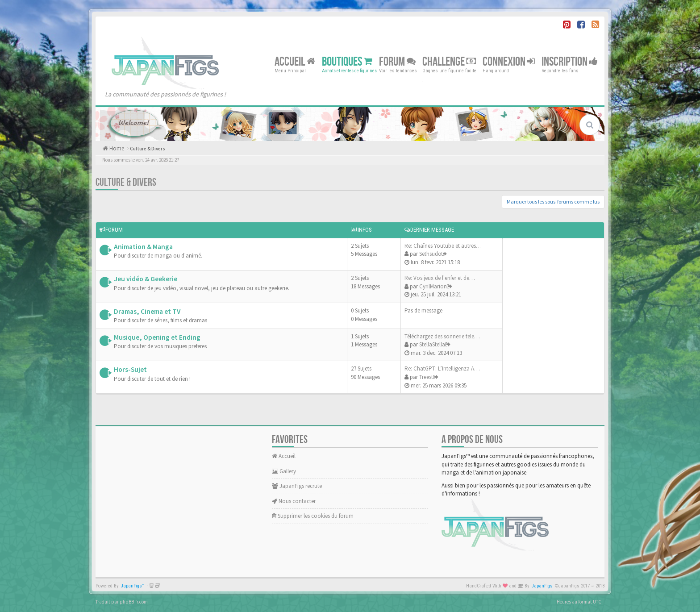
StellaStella (432, 344)
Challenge (449, 61)
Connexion (509, 61)
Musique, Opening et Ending (157, 337)
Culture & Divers (148, 149)
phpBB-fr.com (134, 602)
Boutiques (347, 61)
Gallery (284, 471)
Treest (426, 377)
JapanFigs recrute (297, 486)
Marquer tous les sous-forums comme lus (553, 202)
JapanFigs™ (133, 586)
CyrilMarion (433, 286)
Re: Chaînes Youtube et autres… (443, 246)
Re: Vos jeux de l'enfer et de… (440, 278)
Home (116, 148)
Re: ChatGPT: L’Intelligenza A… (442, 368)
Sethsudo (430, 254)
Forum (397, 61)
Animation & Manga (143, 247)
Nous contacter (294, 501)
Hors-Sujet (130, 369)
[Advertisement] (551, 315)
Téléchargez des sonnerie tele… (442, 336)
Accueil (295, 61)
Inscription (570, 61)
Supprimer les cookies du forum (313, 516)
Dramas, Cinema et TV (147, 311)
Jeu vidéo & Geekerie (146, 279)
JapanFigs (542, 586)
